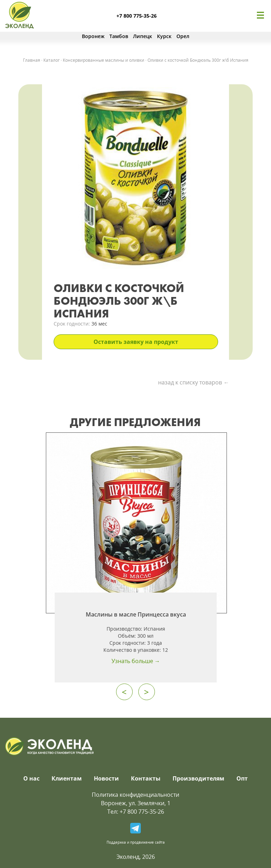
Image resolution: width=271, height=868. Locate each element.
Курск (164, 36)
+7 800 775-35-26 (137, 16)
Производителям (198, 778)
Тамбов (119, 36)
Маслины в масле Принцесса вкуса (136, 614)
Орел (183, 36)
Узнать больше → (136, 661)
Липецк (143, 36)
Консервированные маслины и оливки (104, 60)
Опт (242, 778)
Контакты (146, 778)
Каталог (52, 60)
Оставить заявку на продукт (136, 342)
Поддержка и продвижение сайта (136, 842)
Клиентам (67, 778)
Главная (32, 60)
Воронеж (93, 36)
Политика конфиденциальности (135, 795)
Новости (106, 778)
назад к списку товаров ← (194, 382)
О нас (31, 778)
